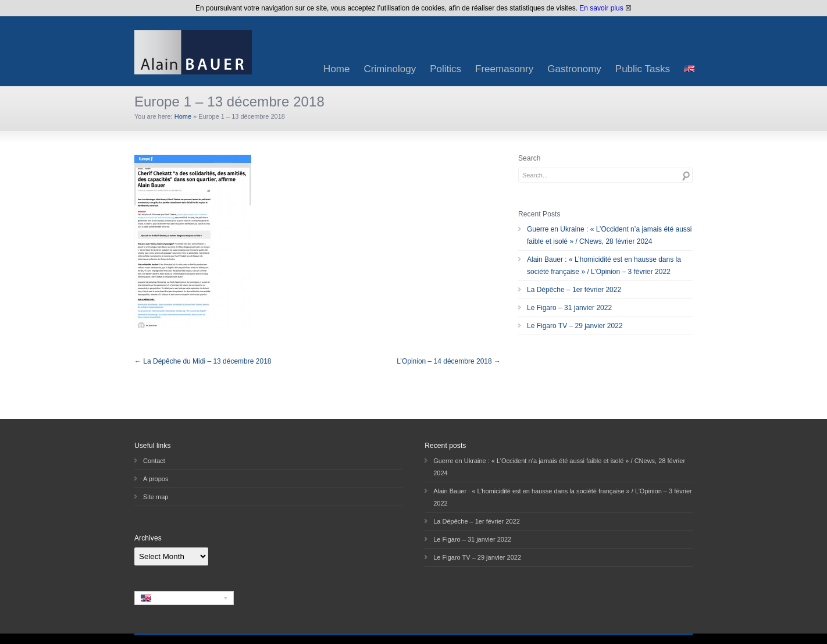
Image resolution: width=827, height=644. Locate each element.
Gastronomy (574, 69)
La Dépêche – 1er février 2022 (574, 290)
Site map (156, 497)
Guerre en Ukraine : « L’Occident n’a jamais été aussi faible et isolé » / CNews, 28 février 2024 (609, 235)
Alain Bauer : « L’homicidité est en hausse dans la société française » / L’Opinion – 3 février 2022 (604, 266)
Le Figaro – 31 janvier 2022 (569, 308)
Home (336, 69)
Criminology (390, 69)
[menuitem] (689, 69)
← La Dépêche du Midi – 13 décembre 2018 (203, 361)
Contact (154, 461)
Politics (445, 69)
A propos (156, 479)
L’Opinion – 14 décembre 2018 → (449, 361)
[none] (184, 598)
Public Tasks (643, 69)
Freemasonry (504, 69)
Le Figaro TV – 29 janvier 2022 (575, 326)
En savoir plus (601, 8)
